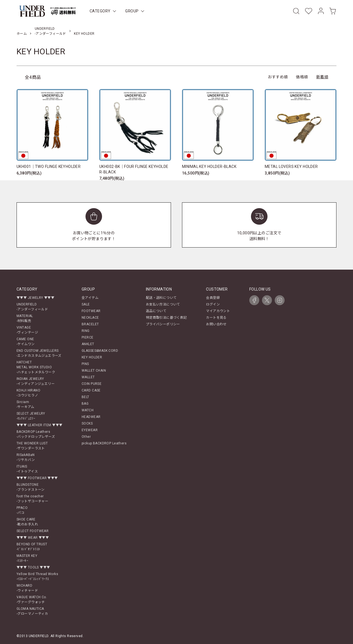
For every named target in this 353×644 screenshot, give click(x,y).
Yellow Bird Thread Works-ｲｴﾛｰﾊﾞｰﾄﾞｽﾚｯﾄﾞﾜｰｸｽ (37, 576)
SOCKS (87, 423)
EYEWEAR (90, 430)
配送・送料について (161, 298)
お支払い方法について (163, 304)
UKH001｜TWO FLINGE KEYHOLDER (49, 167)
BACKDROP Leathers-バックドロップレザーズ (36, 434)
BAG (85, 404)
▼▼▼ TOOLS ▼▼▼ (33, 567)
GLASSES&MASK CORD (100, 351)
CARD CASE (91, 390)
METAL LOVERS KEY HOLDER (291, 167)
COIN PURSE (92, 384)
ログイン (213, 304)
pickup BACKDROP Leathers (104, 443)
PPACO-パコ (22, 510)
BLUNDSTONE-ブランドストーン (31, 487)
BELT (85, 397)
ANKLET (88, 344)
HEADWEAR (91, 417)
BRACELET (90, 324)
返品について (156, 311)
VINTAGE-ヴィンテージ (27, 330)
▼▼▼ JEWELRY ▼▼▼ (35, 298)
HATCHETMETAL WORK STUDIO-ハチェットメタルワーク (36, 367)
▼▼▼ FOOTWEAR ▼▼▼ (37, 478)
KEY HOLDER (84, 34)
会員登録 (213, 298)
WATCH (88, 410)
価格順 (302, 77)
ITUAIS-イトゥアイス (27, 469)
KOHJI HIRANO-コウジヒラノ (28, 393)
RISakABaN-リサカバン (26, 457)
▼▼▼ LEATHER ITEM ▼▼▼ (39, 425)
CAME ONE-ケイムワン (26, 342)
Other (86, 437)
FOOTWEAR (91, 311)
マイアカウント (218, 311)
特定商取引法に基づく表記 (166, 318)
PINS (85, 364)
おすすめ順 (278, 77)
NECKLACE (90, 318)
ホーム (22, 34)
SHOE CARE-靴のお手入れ (27, 522)
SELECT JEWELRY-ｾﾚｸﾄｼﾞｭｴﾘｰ (31, 416)
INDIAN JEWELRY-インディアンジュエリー (36, 381)
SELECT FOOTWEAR (33, 531)
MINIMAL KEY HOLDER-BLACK (209, 167)
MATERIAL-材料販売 (25, 318)
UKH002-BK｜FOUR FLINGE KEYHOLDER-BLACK (134, 169)
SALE (86, 304)
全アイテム (90, 298)
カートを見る (216, 318)
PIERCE (88, 337)
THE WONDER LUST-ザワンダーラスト (32, 446)
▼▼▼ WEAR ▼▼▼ (33, 538)
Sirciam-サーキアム (26, 404)
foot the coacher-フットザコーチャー (32, 499)
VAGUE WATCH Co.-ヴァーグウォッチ (32, 600)
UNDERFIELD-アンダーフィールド (32, 307)
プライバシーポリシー (163, 324)
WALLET (88, 377)
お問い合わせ (216, 324)
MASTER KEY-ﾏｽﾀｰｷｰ (27, 558)
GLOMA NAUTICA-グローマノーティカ (32, 611)
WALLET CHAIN (94, 371)
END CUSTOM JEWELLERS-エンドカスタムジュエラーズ (39, 353)
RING (86, 331)
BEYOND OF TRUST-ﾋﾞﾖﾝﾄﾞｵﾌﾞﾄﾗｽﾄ (32, 547)
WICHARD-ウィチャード (27, 588)
